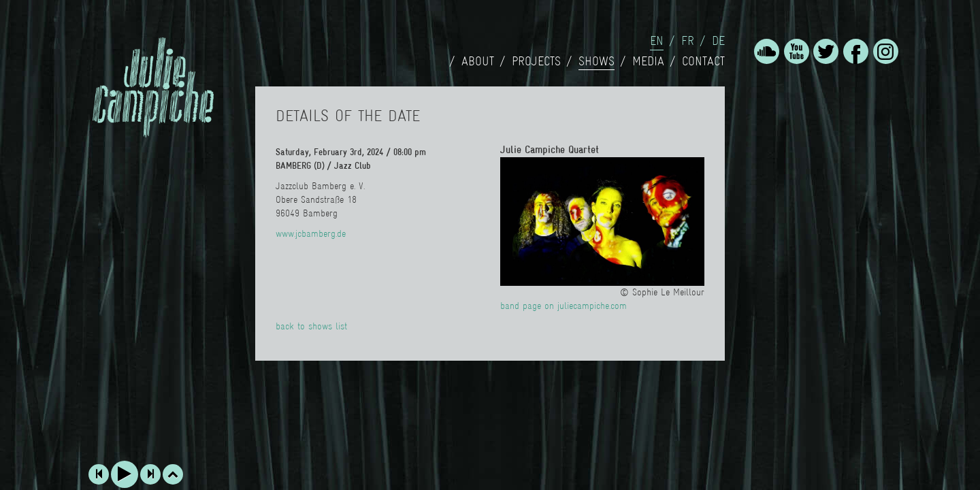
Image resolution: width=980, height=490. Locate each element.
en (657, 41)
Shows (597, 61)
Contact (703, 61)
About (478, 61)
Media (648, 61)
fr (688, 41)
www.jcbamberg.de (311, 233)
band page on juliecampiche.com (563, 306)
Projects (536, 61)
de (718, 41)
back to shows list (311, 326)
